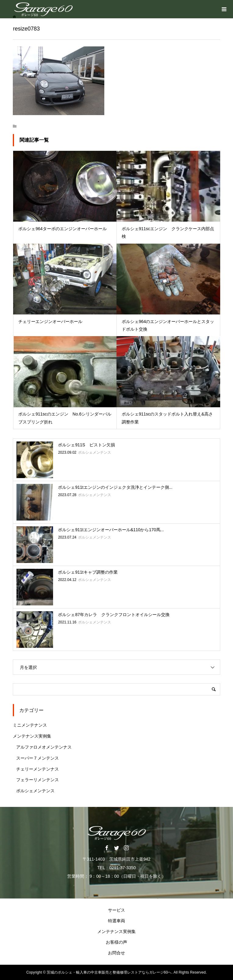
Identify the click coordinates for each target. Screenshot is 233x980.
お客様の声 (116, 942)
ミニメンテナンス (30, 725)
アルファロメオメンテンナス (44, 747)
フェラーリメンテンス (38, 780)
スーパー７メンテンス (38, 758)
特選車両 (116, 921)
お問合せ (116, 953)
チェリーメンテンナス (38, 769)
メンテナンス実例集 (32, 736)
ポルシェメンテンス (35, 791)
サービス (116, 910)
